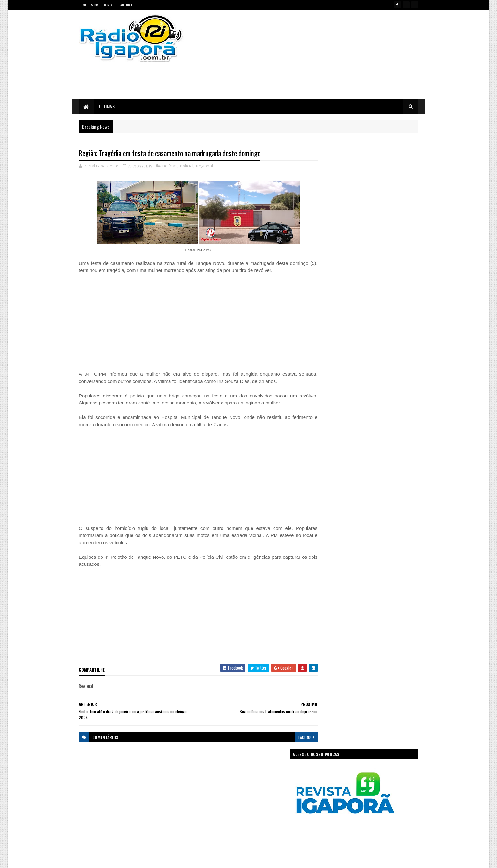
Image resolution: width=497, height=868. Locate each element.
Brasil (219, 775)
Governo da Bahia (255, 786)
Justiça (275, 797)
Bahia (202, 775)
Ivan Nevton (297, 859)
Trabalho (204, 831)
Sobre (95, 5)
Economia (281, 775)
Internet (256, 797)
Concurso (258, 775)
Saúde (244, 820)
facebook (294, 737)
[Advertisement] (316, 54)
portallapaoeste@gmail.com (121, 836)
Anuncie (126, 5)
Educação (205, 786)
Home (83, 5)
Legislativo (205, 808)
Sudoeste (264, 820)
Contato (110, 5)
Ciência (237, 775)
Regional (204, 166)
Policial (187, 166)
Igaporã (236, 797)
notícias (170, 166)
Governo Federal (210, 797)
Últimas (107, 106)
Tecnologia (288, 820)
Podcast (266, 808)
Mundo (227, 808)
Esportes (227, 786)
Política (203, 820)
